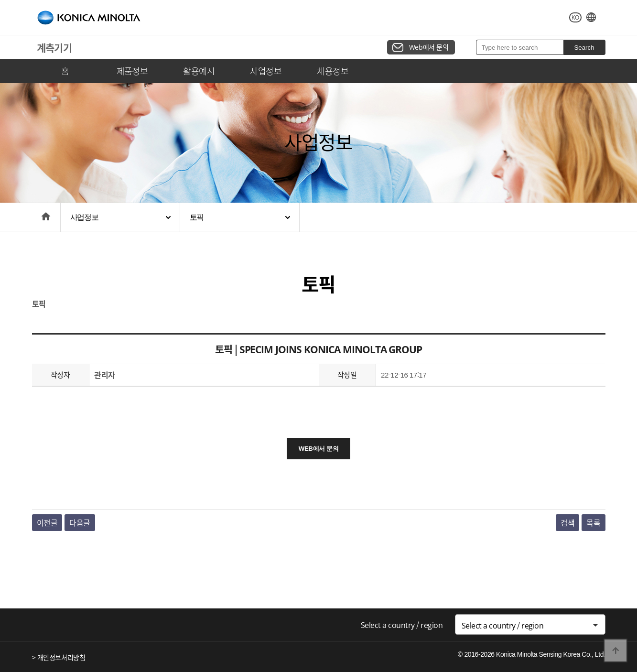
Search (584, 48)
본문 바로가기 (0, 0)
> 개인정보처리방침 (59, 657)
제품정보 (132, 71)
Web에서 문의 (429, 47)
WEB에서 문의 (318, 449)
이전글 (47, 522)
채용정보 (333, 71)
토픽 (197, 217)
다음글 (80, 522)
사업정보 (266, 71)
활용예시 (199, 71)
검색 (567, 522)
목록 (593, 522)
